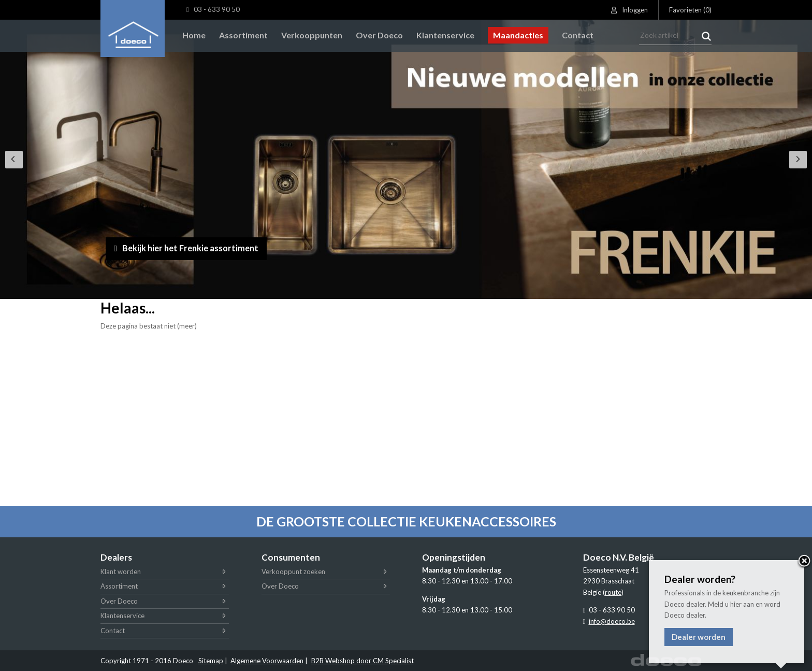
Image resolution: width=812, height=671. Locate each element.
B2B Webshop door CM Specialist (363, 661)
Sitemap (211, 661)
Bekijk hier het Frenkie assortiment (194, 247)
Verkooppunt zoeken (293, 572)
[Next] (798, 160)
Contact (113, 631)
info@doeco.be (612, 621)
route (613, 592)
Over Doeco (119, 601)
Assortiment (119, 586)
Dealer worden (699, 637)
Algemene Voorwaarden (267, 661)
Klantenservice (122, 616)
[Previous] (14, 160)
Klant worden (121, 572)
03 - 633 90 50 (213, 10)
